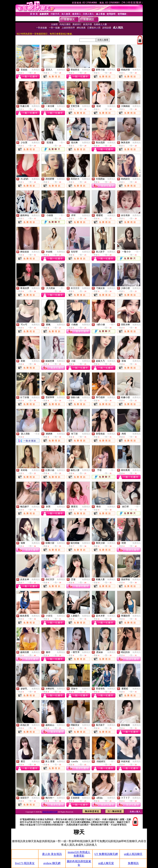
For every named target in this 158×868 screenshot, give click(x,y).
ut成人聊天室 (106, 863)
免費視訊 (36, 70)
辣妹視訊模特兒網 (50, 812)
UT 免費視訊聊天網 (106, 854)
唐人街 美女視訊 (52, 854)
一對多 (37, 434)
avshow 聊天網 (52, 863)
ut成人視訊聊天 (133, 854)
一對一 (62, 143)
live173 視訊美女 (25, 863)
